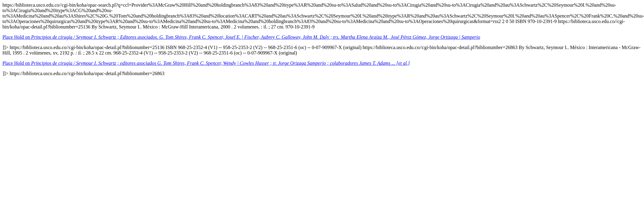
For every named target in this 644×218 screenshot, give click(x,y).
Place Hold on (241, 37)
